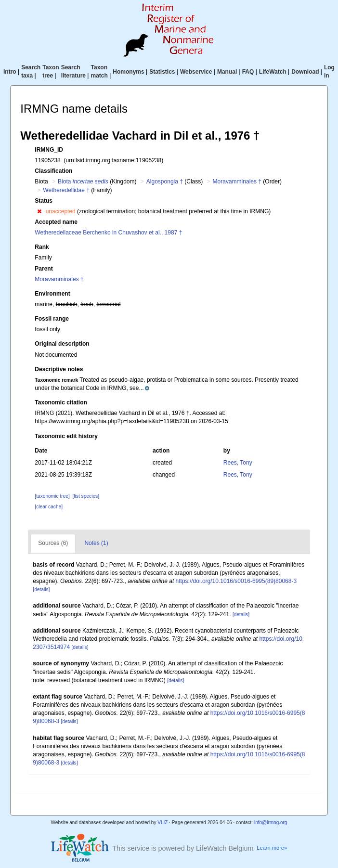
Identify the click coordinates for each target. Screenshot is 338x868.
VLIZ (162, 823)
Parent (44, 269)
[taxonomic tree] (52, 496)
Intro (10, 72)
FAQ (248, 72)
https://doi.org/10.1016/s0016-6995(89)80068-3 (236, 581)
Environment (52, 294)
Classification (53, 171)
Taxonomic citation (61, 402)
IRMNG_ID (49, 150)
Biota (83, 181)
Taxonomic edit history (66, 436)
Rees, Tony (238, 463)
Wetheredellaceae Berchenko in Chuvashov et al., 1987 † (108, 233)
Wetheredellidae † (66, 190)
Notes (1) (96, 543)
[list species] (86, 496)
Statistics (162, 72)
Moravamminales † (237, 181)
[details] (41, 589)
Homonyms (128, 72)
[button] (39, 211)
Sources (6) (53, 543)
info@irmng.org (271, 823)
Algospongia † (165, 181)
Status (44, 201)
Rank (42, 247)
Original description (62, 344)
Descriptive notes (59, 369)
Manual (227, 72)
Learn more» (272, 848)
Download (305, 72)
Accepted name (56, 222)
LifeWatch (273, 72)
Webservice (196, 72)
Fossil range (52, 319)
